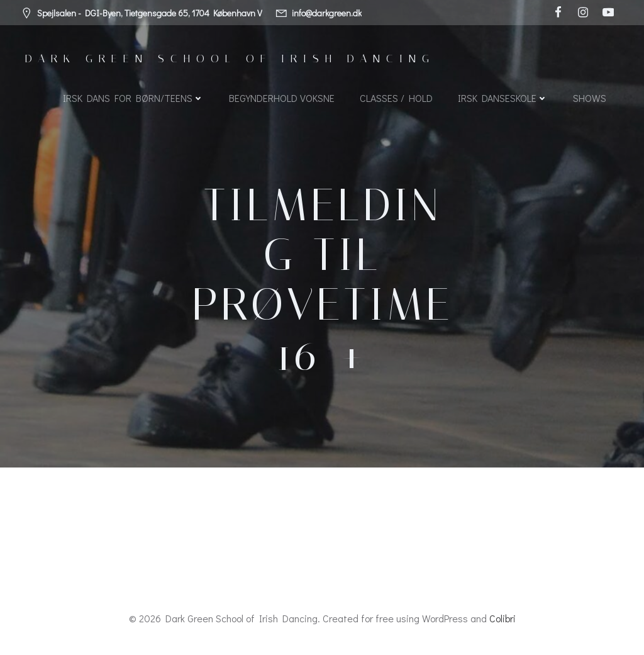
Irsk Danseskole (503, 98)
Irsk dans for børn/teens (133, 98)
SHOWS (590, 98)
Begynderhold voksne (282, 98)
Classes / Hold (396, 98)
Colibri (502, 618)
